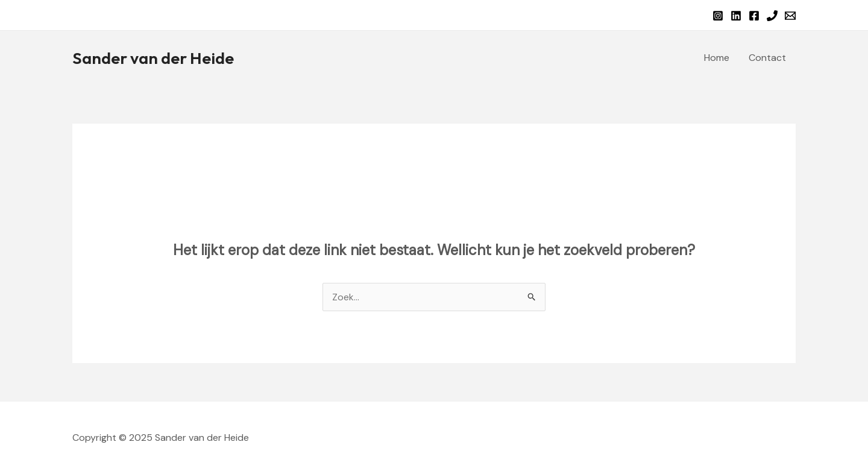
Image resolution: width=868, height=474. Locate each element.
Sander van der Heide (153, 58)
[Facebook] (754, 16)
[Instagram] (718, 16)
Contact (767, 58)
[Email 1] (790, 16)
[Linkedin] (736, 16)
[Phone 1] (772, 16)
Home (717, 58)
